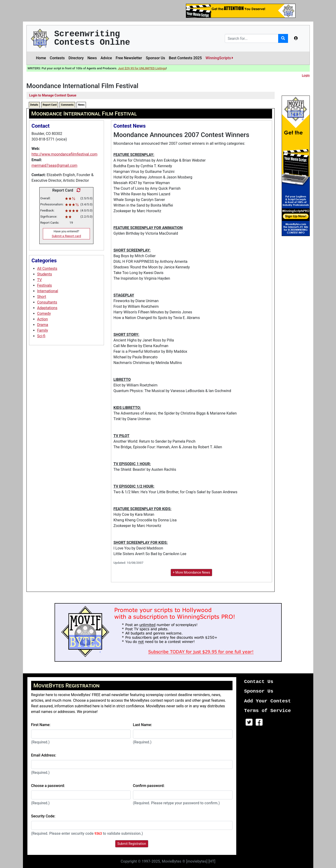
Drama (43, 325)
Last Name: (143, 725)
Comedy (44, 313)
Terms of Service (268, 711)
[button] (296, 38)
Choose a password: (48, 786)
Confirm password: (149, 786)
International (48, 291)
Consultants (47, 302)
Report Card (50, 105)
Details (34, 105)
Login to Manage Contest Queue (53, 95)
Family (43, 330)
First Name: (41, 725)
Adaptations (47, 308)
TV (40, 280)
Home (41, 58)
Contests (57, 58)
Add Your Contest (268, 701)
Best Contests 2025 (185, 58)
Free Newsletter (129, 58)
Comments (67, 105)
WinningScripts (219, 58)
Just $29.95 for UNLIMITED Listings (142, 68)
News (92, 58)
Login (306, 75)
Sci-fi (41, 336)
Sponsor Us (155, 58)
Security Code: (43, 816)
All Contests (47, 269)
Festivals (45, 285)
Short (42, 297)
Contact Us (259, 682)
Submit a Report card (66, 236)
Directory (76, 58)
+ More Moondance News (192, 572)
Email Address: (44, 755)
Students (45, 274)
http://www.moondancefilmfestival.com (65, 154)
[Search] (252, 38)
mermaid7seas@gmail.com (55, 165)
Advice (106, 58)
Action (43, 319)
